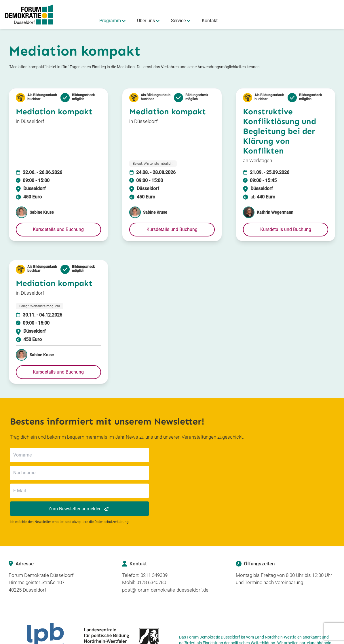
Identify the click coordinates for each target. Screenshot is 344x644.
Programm (110, 21)
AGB (311, 638)
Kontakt (210, 21)
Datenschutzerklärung (112, 486)
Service (178, 21)
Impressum (293, 638)
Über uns (146, 21)
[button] (59, 230)
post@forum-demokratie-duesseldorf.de (165, 554)
